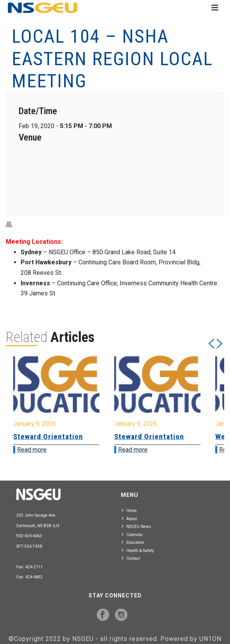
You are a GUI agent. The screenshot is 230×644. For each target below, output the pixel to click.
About (129, 518)
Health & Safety (138, 550)
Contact (131, 558)
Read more (32, 450)
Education (133, 542)
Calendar (132, 534)
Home (129, 510)
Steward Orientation (48, 437)
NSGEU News (136, 526)
